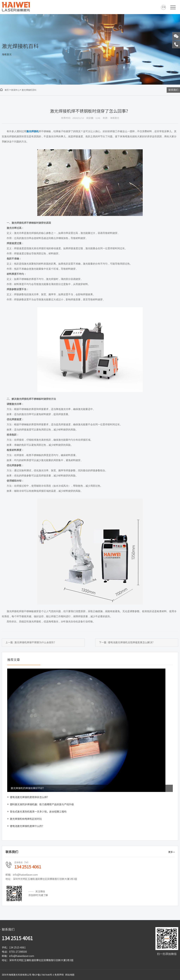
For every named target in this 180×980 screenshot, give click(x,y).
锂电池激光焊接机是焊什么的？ (27, 826)
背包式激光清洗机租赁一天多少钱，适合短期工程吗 (38, 812)
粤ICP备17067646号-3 (43, 975)
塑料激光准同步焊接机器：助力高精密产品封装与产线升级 (42, 804)
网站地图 (70, 975)
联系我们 (173, 90)
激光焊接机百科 (29, 90)
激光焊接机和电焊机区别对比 (26, 819)
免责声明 (59, 975)
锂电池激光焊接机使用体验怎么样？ (30, 797)
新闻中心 (15, 90)
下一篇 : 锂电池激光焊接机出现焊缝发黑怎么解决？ (127, 642)
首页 (4, 90)
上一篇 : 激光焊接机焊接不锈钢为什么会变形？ (31, 642)
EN (164, 7)
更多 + (171, 852)
